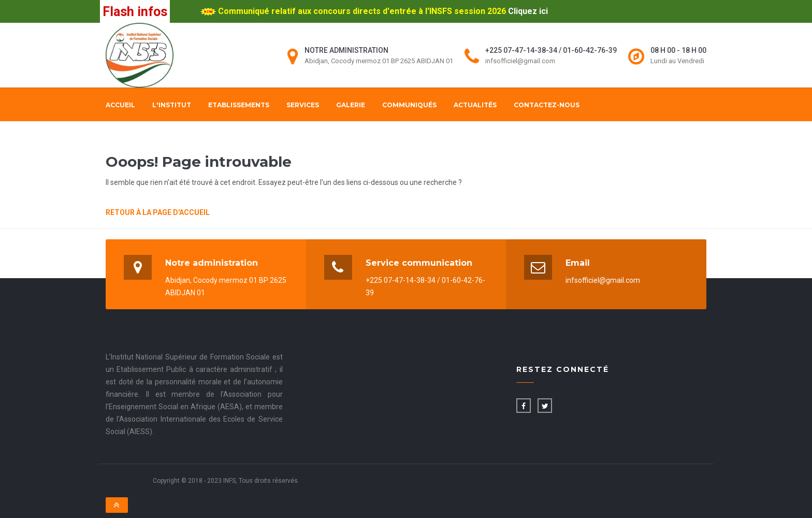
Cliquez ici (528, 11)
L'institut (172, 105)
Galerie (351, 105)
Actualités (475, 105)
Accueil (120, 105)
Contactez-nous (547, 105)
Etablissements (239, 105)
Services (303, 105)
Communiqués (409, 105)
